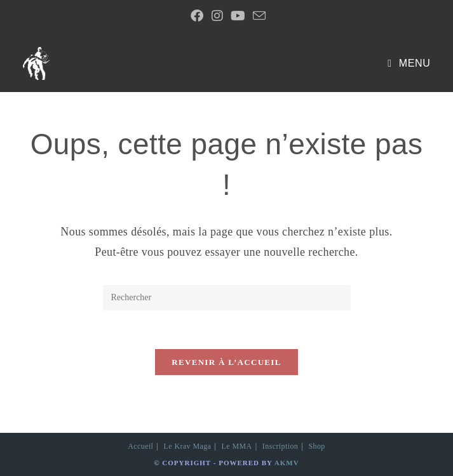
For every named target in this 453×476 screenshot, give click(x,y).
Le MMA (237, 446)
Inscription (280, 446)
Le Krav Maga (188, 446)
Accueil (140, 446)
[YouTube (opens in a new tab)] (238, 16)
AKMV (287, 463)
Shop (316, 446)
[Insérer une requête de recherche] (227, 298)
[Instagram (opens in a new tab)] (217, 16)
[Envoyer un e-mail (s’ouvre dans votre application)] (257, 16)
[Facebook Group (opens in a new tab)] (197, 16)
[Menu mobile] (409, 63)
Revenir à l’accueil (226, 362)
